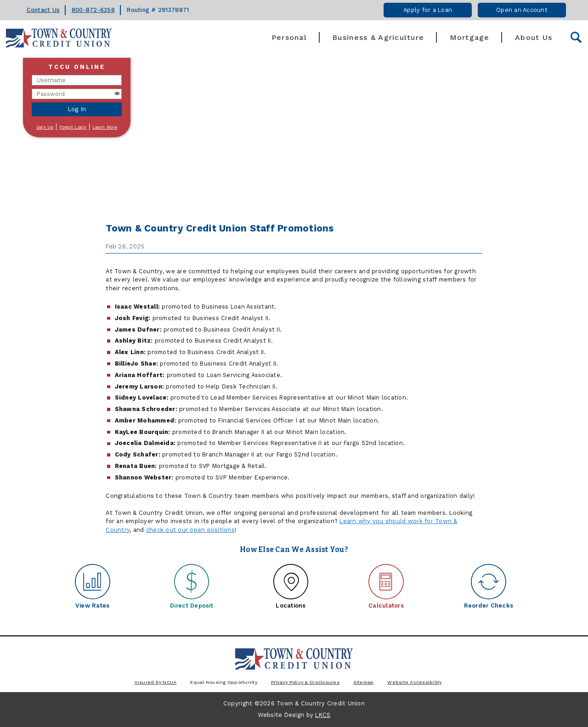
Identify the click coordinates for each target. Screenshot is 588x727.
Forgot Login (73, 127)
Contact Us (43, 10)
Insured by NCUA (156, 682)
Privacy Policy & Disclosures (305, 682)
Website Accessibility (414, 682)
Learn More (105, 127)
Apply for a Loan (428, 10)
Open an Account (522, 10)
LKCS (323, 715)
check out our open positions (190, 530)
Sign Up (45, 127)
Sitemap (364, 682)
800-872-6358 (93, 10)
